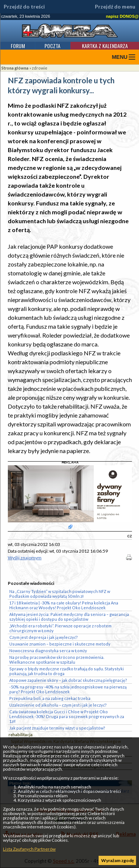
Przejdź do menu (115, 7)
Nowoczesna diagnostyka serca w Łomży (48, 651)
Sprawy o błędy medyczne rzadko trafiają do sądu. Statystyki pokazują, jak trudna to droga (67, 671)
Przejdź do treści (24, 7)
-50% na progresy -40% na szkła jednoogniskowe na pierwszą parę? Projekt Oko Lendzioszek (68, 689)
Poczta (52, 46)
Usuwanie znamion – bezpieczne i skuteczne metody (60, 644)
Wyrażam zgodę (118, 860)
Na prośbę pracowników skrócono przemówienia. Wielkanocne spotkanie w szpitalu (57, 660)
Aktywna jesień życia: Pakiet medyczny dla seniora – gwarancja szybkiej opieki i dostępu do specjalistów (69, 617)
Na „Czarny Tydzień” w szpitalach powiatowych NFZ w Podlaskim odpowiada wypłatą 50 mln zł (60, 594)
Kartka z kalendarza (105, 46)
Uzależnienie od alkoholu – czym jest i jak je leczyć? (58, 705)
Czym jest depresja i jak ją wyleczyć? (44, 637)
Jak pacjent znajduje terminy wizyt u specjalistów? (57, 728)
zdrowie (40, 68)
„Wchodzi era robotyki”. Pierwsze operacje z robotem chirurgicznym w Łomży (60, 628)
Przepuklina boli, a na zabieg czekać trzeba (50, 698)
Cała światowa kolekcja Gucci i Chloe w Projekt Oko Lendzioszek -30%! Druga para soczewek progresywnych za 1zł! (67, 716)
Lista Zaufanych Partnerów (29, 849)
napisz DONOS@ (122, 16)
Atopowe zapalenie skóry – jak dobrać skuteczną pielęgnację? (68, 680)
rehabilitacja (21, 735)
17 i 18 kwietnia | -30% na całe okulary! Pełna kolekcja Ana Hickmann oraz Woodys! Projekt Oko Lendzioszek (64, 605)
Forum (18, 46)
